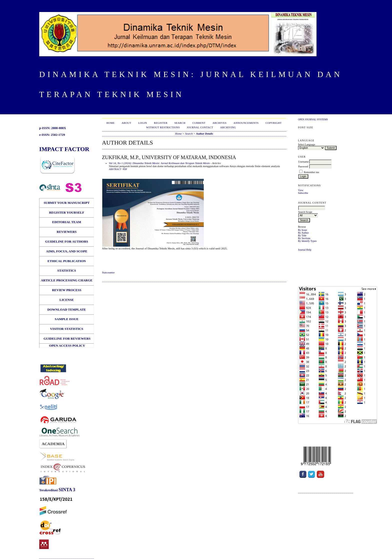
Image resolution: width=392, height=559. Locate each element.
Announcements (246, 123)
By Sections (304, 238)
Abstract (115, 169)
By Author (303, 233)
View (301, 190)
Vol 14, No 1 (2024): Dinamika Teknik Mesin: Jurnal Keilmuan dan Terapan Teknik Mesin (159, 163)
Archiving (228, 127)
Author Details (204, 134)
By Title (302, 235)
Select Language (307, 144)
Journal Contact (200, 127)
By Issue (302, 230)
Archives (219, 123)
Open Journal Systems (313, 119)
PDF (125, 169)
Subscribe (303, 193)
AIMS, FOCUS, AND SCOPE (67, 251)
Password (303, 166)
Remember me (311, 172)
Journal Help (305, 250)
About (126, 123)
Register (161, 123)
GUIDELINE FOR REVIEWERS (67, 339)
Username (303, 162)
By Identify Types (307, 241)
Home (111, 123)
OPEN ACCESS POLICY (67, 346)
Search (180, 123)
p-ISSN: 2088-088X (53, 128)
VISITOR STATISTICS (67, 329)
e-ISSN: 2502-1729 (52, 135)
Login (143, 123)
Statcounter (108, 272)
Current (199, 123)
